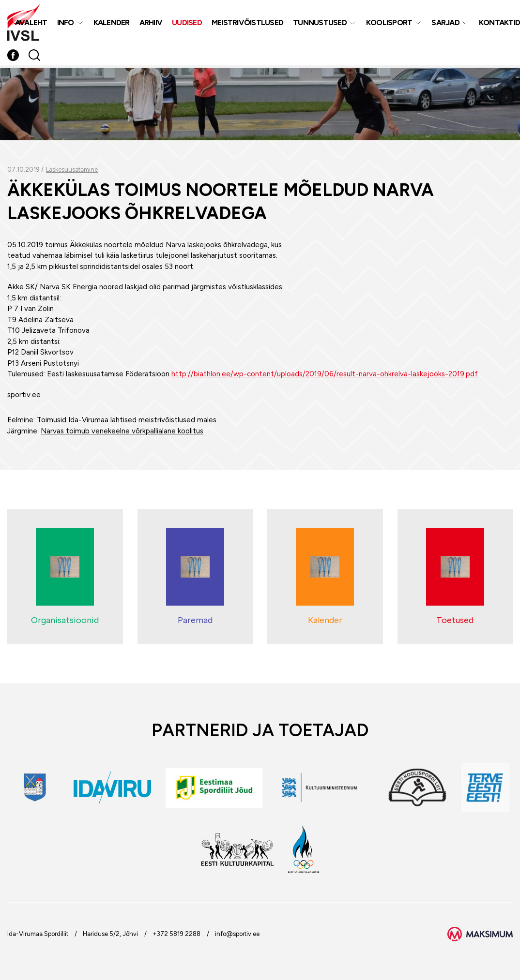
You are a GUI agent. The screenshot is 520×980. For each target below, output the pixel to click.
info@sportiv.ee (237, 934)
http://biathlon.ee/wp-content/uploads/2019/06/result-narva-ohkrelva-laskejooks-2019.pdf (325, 374)
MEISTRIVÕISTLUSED (247, 23)
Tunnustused (320, 23)
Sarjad (445, 23)
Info (66, 23)
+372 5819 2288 (176, 934)
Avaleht (31, 23)
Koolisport (389, 23)
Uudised (187, 23)
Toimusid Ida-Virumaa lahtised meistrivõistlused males (127, 420)
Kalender (112, 23)
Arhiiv (151, 23)
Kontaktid (499, 23)
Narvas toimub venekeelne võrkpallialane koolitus (122, 431)
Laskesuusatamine (72, 170)
